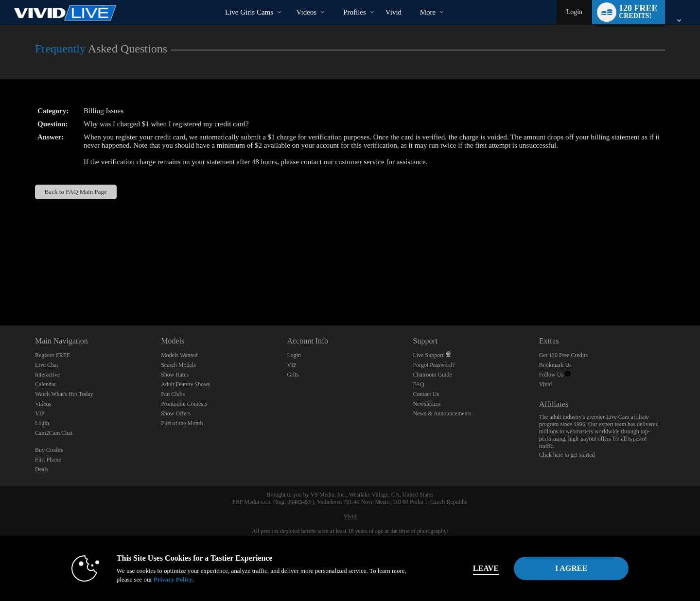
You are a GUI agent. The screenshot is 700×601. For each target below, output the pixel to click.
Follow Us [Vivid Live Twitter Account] (555, 375)
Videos (307, 12)
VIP (40, 413)
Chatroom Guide (433, 375)
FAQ (419, 384)
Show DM (0, 289)
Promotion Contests (184, 404)
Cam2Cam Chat (54, 433)
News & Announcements (442, 413)
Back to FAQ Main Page (76, 192)
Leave (486, 568)
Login (574, 12)
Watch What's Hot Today (64, 394)
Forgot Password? (434, 365)
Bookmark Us (555, 365)
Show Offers (176, 413)
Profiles (355, 12)
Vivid (546, 384)
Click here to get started (567, 455)
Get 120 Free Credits (563, 355)
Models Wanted (179, 355)
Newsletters (427, 404)
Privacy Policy (173, 579)
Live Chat (47, 365)
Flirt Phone (48, 460)
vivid (394, 12)
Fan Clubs (173, 394)
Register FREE (52, 355)
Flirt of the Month (182, 423)
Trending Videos (288, 0)
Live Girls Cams (249, 12)
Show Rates (175, 375)
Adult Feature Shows (185, 384)
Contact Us (426, 394)
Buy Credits (49, 450)
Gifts (293, 375)
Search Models (178, 365)
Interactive (47, 375)
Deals (42, 469)
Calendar (45, 384)
